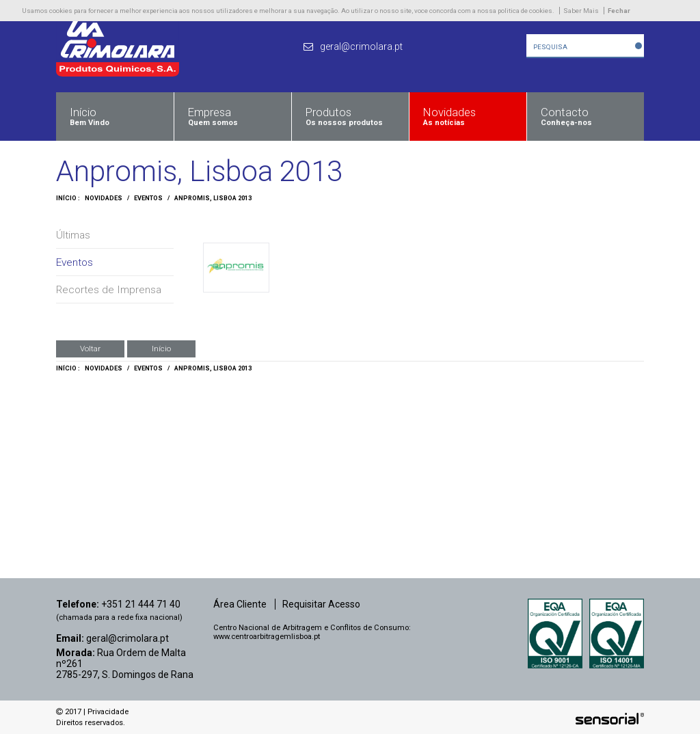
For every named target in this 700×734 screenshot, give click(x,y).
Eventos (148, 198)
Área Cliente (240, 604)
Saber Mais (581, 11)
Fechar (619, 11)
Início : (68, 198)
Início (161, 349)
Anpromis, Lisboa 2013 (213, 198)
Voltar (90, 349)
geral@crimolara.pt (127, 638)
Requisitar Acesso (321, 604)
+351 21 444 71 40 (141, 604)
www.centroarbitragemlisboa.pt (267, 637)
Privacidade (108, 712)
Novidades (104, 198)
